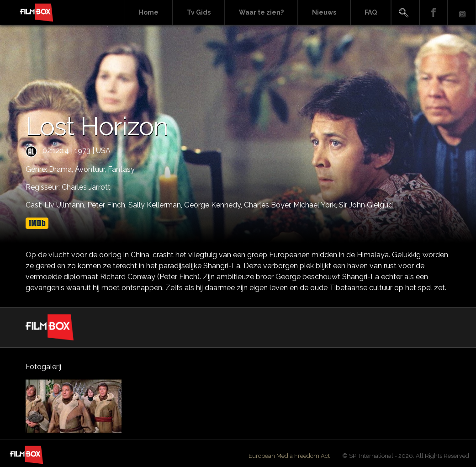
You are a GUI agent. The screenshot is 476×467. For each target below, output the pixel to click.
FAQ (371, 12)
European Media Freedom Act (289, 456)
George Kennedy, (214, 205)
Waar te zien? (261, 12)
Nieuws (324, 12)
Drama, (62, 169)
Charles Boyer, (269, 205)
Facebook (434, 13)
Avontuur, (91, 169)
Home (149, 12)
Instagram (462, 13)
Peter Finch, (108, 205)
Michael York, (316, 205)
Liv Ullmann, (66, 205)
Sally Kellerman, (156, 205)
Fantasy (121, 169)
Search (405, 13)
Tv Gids (199, 12)
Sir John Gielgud (366, 205)
